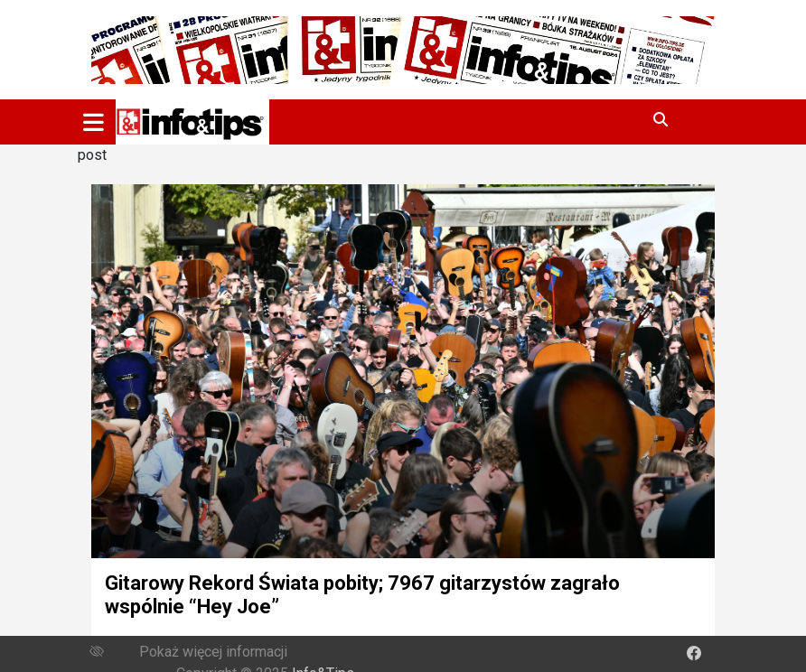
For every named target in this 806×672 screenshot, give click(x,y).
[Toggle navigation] (94, 122)
